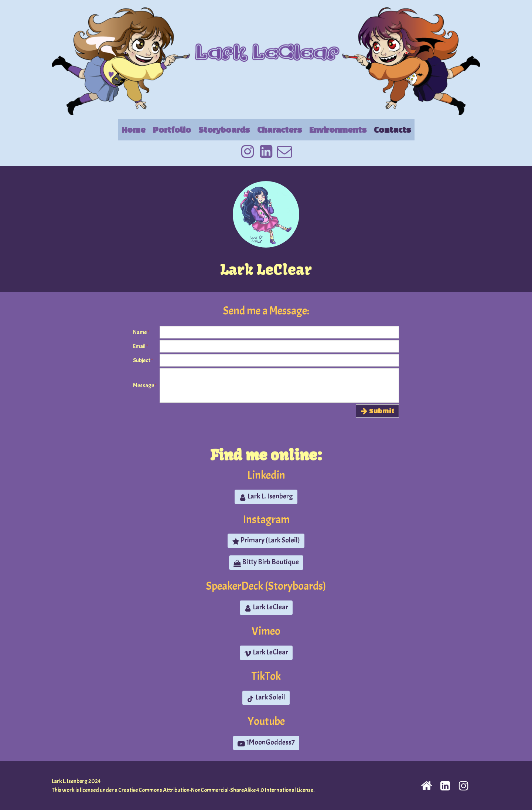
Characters (279, 130)
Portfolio (172, 130)
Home (134, 130)
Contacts (392, 130)
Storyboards (224, 130)
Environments (338, 130)
